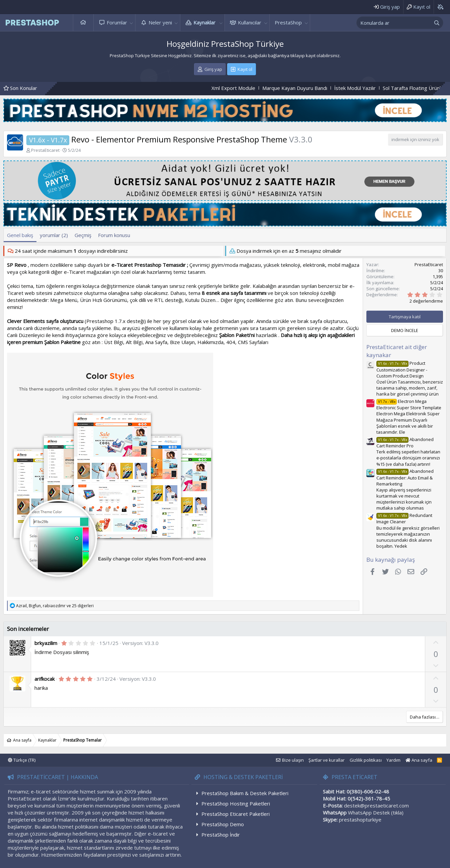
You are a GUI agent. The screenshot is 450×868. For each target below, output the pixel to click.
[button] (131, 23)
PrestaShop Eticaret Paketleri (236, 814)
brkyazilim (46, 643)
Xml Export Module (250, 88)
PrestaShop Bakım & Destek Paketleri (245, 793)
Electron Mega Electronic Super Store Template (409, 404)
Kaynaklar (204, 22)
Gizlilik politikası (366, 760)
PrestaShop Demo (223, 824)
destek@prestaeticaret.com (376, 805)
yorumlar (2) (54, 235)
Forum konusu (114, 235)
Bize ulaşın (293, 760)
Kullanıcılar (250, 22)
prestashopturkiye (360, 820)
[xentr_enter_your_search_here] (394, 23)
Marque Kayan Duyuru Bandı (311, 88)
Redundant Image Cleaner (404, 518)
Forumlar (117, 22)
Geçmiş (83, 235)
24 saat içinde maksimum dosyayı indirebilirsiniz (71, 251)
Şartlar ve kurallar (327, 760)
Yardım (393, 760)
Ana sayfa (83, 23)
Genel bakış (20, 235)
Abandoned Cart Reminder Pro (405, 443)
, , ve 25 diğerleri (55, 606)
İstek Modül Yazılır (372, 88)
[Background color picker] (440, 7)
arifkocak (44, 679)
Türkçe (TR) (22, 760)
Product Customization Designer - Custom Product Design (402, 369)
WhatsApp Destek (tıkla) (376, 812)
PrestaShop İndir (221, 835)
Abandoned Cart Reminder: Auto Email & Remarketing (405, 477)
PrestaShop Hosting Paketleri (236, 803)
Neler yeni (160, 22)
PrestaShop (288, 22)
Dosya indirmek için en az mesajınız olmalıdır (289, 251)
